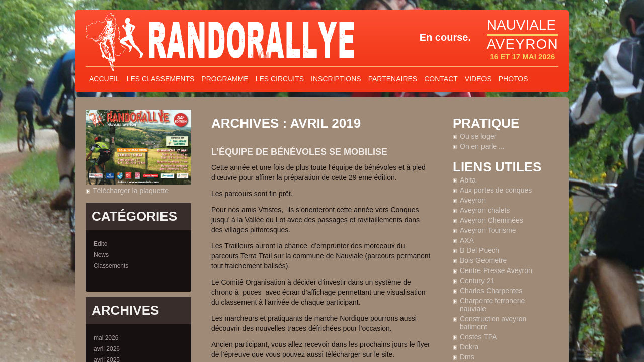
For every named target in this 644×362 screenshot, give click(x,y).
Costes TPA (478, 337)
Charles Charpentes (491, 291)
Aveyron (473, 200)
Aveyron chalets (485, 210)
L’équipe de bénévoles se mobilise (299, 152)
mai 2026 (106, 338)
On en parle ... (482, 146)
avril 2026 (107, 349)
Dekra (469, 347)
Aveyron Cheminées (492, 220)
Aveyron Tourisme (488, 230)
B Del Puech (479, 250)
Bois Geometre (483, 260)
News (101, 255)
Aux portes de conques (496, 190)
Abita (468, 180)
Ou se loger (478, 136)
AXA (467, 240)
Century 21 (477, 281)
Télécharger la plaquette (131, 191)
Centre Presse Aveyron (496, 270)
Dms (467, 357)
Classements (111, 266)
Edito (100, 244)
